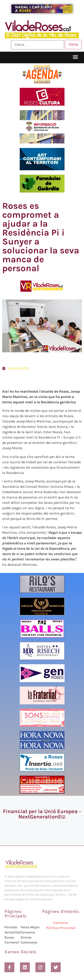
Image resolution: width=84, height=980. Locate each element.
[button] (75, 57)
